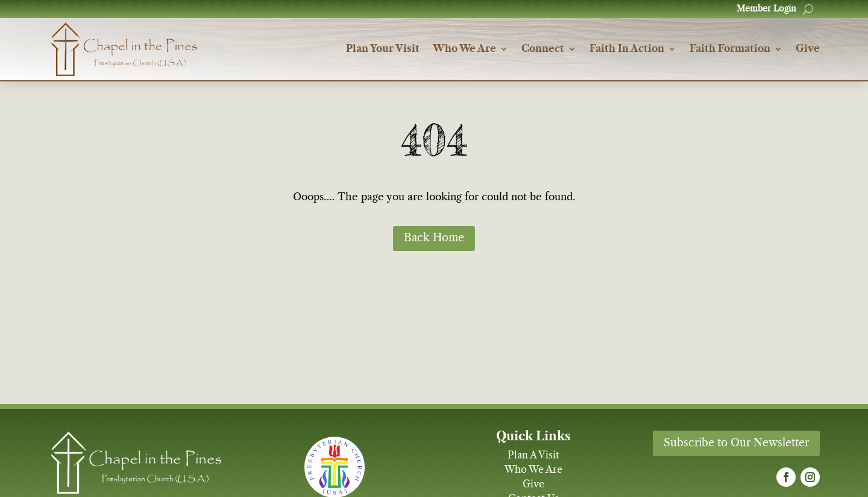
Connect (543, 49)
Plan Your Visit (383, 49)
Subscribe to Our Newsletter (736, 443)
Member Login (766, 9)
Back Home (434, 238)
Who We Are (464, 49)
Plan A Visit (533, 455)
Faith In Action (627, 49)
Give (808, 49)
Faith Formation (730, 49)
